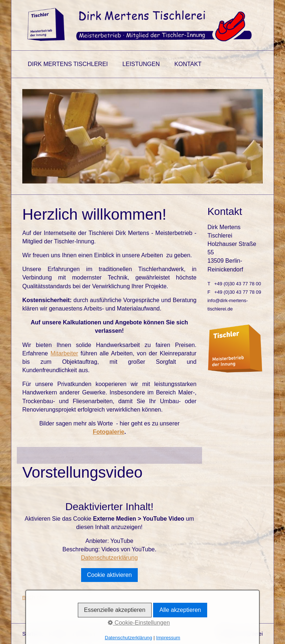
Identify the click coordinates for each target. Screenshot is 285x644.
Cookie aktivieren (109, 575)
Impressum (84, 634)
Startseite (33, 634)
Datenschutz (116, 634)
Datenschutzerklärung (110, 558)
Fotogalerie (109, 432)
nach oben (36, 597)
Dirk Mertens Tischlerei (68, 64)
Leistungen (141, 64)
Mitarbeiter (64, 353)
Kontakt (188, 64)
